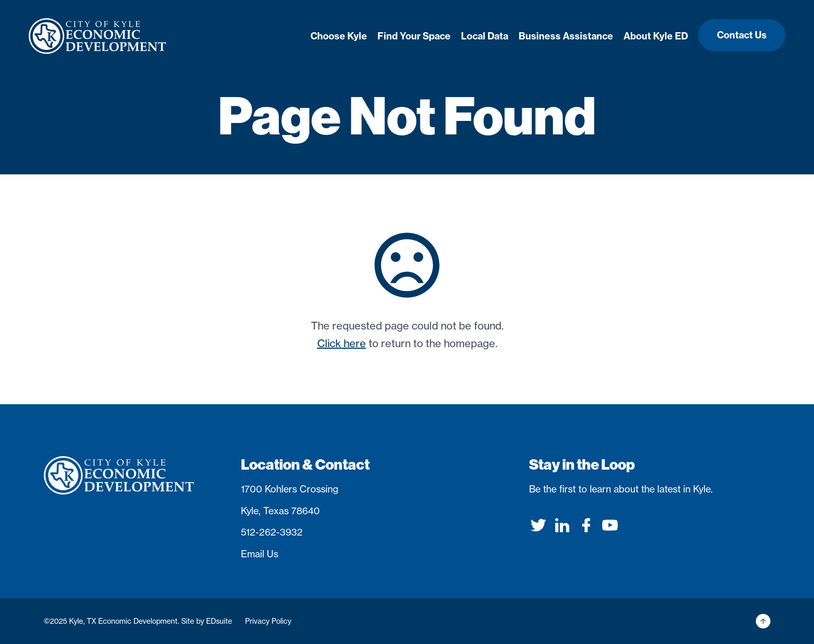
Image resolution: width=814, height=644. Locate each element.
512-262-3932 (272, 532)
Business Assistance (566, 36)
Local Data (485, 36)
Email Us (260, 554)
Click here (342, 343)
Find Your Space (414, 36)
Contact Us (742, 35)
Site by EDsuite (207, 621)
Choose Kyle (339, 36)
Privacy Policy (268, 621)
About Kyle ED (656, 36)
